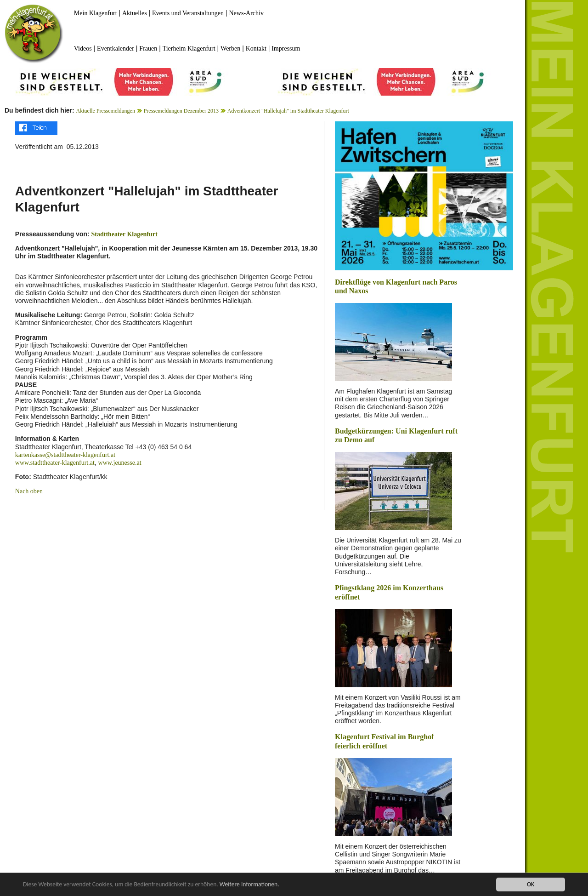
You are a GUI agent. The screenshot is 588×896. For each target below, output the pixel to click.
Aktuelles (135, 13)
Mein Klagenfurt (96, 13)
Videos (83, 49)
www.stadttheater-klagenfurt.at (55, 463)
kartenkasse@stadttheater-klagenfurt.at (65, 455)
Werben (230, 49)
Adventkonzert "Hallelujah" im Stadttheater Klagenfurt (288, 111)
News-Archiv (246, 13)
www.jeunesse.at (120, 463)
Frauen (148, 49)
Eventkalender (116, 49)
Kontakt (256, 49)
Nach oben (29, 491)
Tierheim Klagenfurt (189, 49)
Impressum (286, 49)
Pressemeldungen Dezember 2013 (181, 111)
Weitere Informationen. (249, 885)
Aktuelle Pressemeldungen (106, 111)
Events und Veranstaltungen (188, 13)
